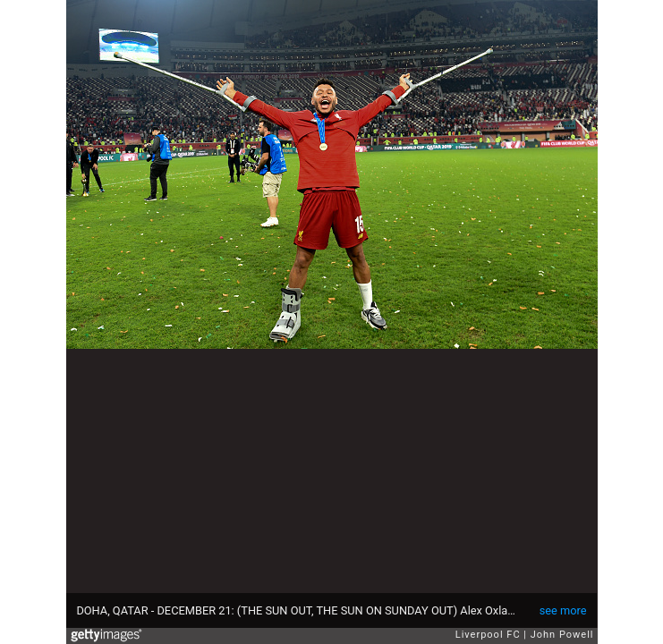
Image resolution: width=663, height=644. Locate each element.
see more (563, 610)
